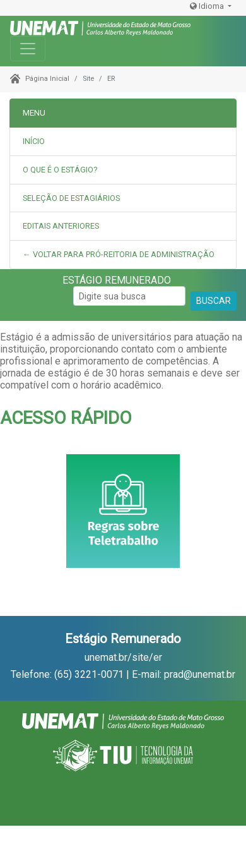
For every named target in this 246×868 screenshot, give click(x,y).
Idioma (208, 6)
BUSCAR (214, 301)
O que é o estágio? (60, 170)
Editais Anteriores (61, 226)
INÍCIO (34, 141)
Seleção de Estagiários (71, 198)
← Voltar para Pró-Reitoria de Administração (119, 254)
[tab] (123, 170)
